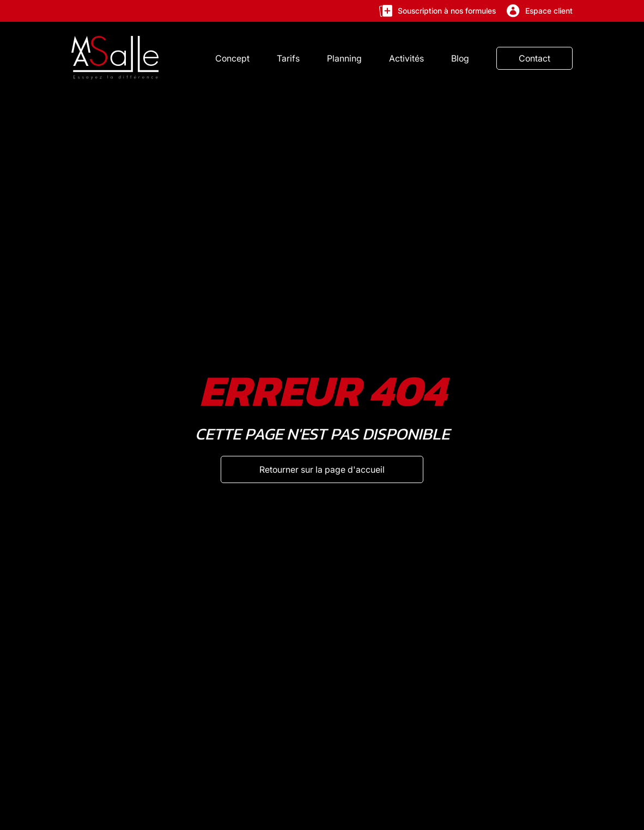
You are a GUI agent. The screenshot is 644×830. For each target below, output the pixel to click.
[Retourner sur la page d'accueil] (322, 469)
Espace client (540, 11)
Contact (534, 58)
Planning (344, 58)
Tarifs (288, 58)
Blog (460, 58)
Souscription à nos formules (438, 11)
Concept (232, 58)
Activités (406, 58)
